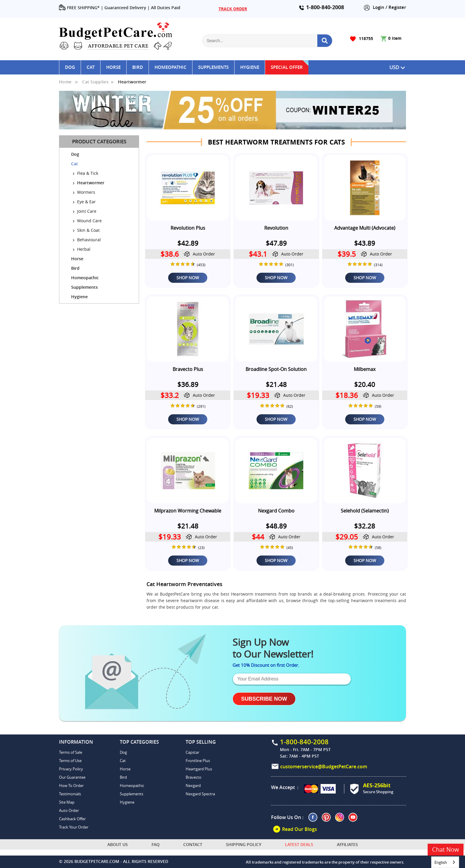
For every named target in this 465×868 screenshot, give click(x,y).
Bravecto (194, 777)
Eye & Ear (86, 202)
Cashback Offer (72, 819)
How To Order (71, 786)
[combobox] (445, 862)
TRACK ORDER (233, 9)
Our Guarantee (72, 777)
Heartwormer (132, 82)
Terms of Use (70, 761)
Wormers (86, 192)
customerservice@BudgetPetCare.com (324, 766)
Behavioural (88, 240)
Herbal (83, 249)
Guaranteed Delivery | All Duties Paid (142, 8)
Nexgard (193, 786)
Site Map (67, 802)
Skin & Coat (88, 230)
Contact (193, 844)
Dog (70, 67)
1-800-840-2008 (325, 7)
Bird (138, 67)
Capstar (192, 752)
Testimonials (70, 794)
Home (65, 82)
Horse (113, 67)
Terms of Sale (71, 752)
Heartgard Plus (199, 769)
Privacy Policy (71, 769)
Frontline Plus (198, 761)
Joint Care (86, 211)
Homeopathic (171, 67)
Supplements (213, 67)
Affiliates (347, 844)
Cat (91, 67)
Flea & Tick (87, 173)
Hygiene (250, 67)
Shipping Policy (244, 844)
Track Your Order (74, 827)
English (441, 862)
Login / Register (385, 8)
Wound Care (89, 221)
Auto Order (69, 810)
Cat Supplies (95, 82)
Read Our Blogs (295, 829)
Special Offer (287, 67)
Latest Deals (299, 844)
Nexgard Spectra (200, 794)
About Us (118, 844)
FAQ (156, 844)
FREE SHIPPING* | (81, 8)
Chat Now (446, 849)
